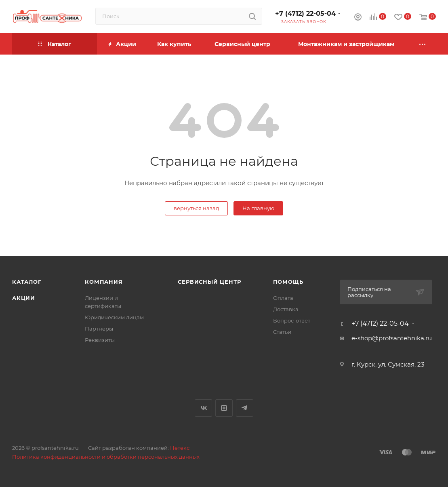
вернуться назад (196, 208)
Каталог (27, 282)
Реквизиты (100, 340)
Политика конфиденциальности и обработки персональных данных (106, 457)
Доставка (286, 309)
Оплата (283, 298)
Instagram (224, 408)
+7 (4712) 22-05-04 (305, 14)
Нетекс (180, 448)
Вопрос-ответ (292, 320)
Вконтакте (203, 408)
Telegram (245, 408)
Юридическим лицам (114, 317)
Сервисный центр (209, 282)
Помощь (288, 282)
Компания (104, 282)
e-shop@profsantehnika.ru (392, 338)
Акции (24, 298)
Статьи (282, 332)
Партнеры (99, 329)
